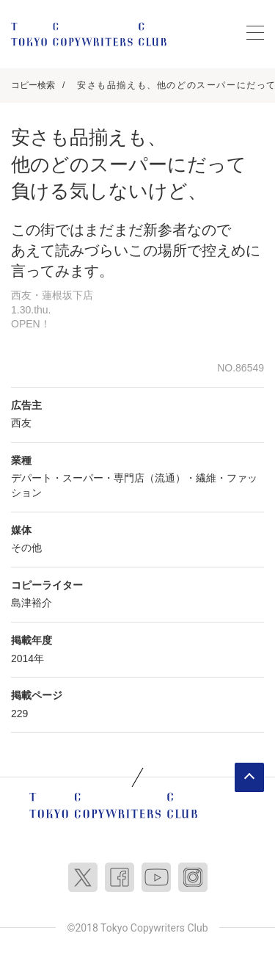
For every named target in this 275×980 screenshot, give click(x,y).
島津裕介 (32, 603)
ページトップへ (249, 777)
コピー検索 (33, 85)
